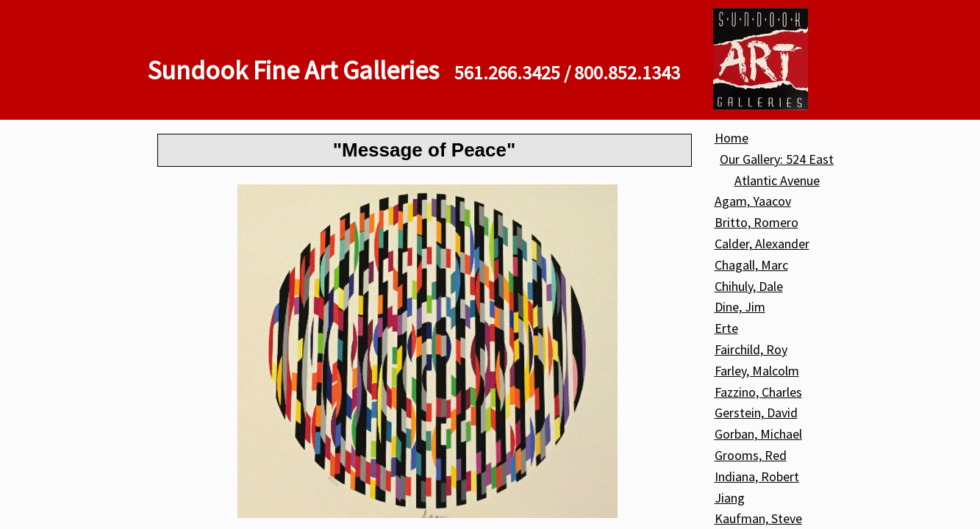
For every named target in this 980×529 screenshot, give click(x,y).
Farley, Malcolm (757, 371)
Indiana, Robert (757, 476)
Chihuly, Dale (749, 286)
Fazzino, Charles (758, 392)
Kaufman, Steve (758, 518)
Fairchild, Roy (751, 349)
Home (732, 138)
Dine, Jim (740, 307)
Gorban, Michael (758, 434)
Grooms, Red (751, 455)
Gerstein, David (756, 413)
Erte (726, 328)
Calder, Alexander (762, 244)
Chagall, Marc (751, 265)
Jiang (730, 498)
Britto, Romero (757, 222)
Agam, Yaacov (753, 201)
